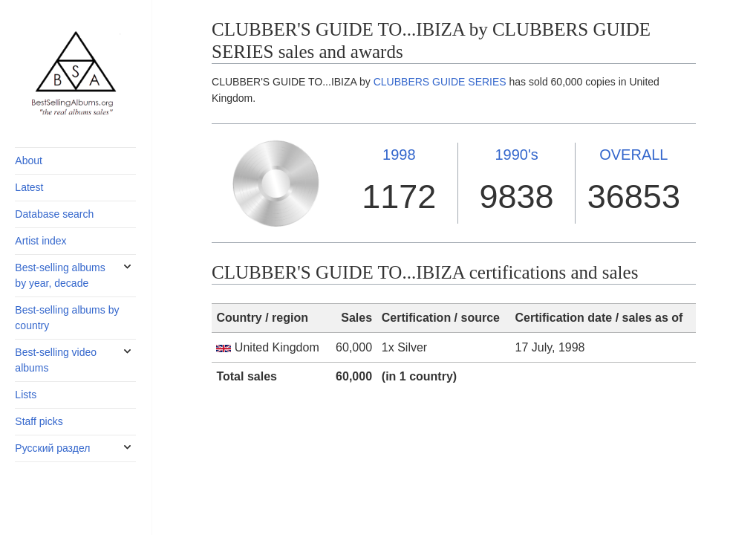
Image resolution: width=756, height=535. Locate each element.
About (29, 160)
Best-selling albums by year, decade (60, 275)
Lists (26, 395)
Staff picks (39, 421)
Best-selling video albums (56, 360)
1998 (399, 155)
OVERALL (633, 155)
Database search (54, 214)
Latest (29, 187)
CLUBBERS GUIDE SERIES (440, 82)
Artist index (40, 241)
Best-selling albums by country (67, 318)
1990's (516, 155)
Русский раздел (52, 448)
